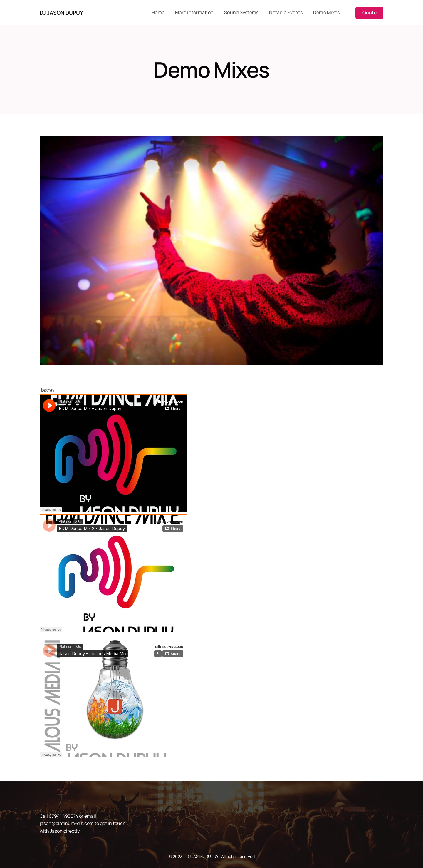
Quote (370, 13)
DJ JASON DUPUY (61, 13)
